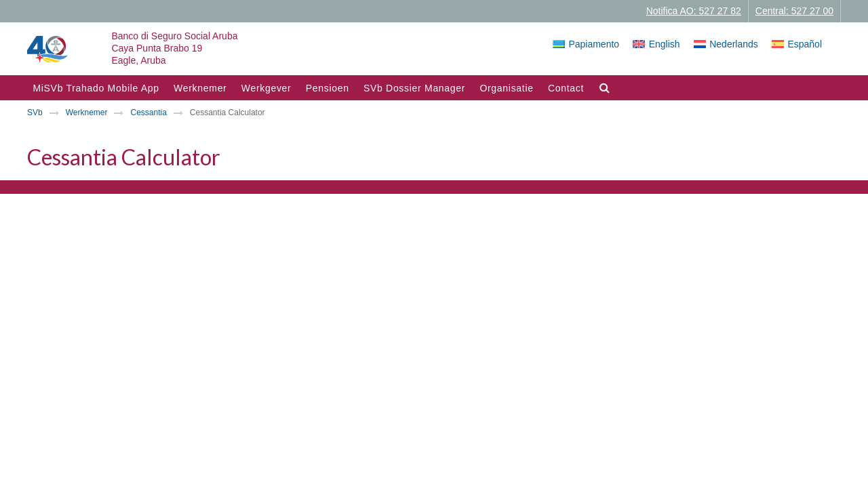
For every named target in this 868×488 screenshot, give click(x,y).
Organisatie (506, 88)
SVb (35, 113)
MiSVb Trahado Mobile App (96, 88)
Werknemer (200, 88)
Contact (566, 88)
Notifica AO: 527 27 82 (694, 11)
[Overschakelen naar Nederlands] (726, 44)
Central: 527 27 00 (794, 11)
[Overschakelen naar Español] (797, 44)
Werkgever (267, 88)
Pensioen (328, 88)
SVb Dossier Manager (414, 88)
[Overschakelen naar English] (656, 44)
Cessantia (148, 113)
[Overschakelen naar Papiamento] (586, 44)
